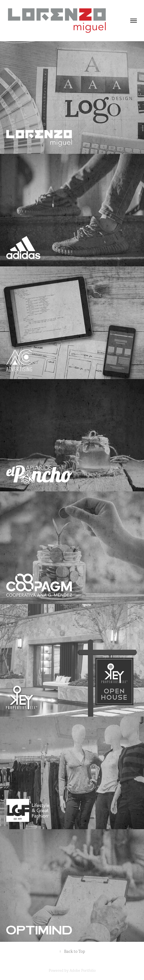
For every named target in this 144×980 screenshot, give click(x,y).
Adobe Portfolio (83, 971)
